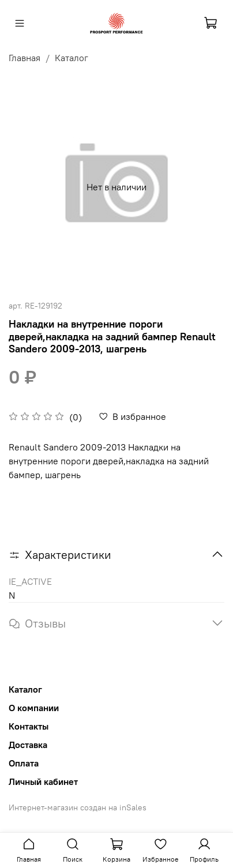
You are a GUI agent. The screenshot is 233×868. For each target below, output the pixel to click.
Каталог (72, 58)
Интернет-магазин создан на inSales (78, 807)
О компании (34, 708)
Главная (25, 58)
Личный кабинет (43, 781)
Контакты (29, 726)
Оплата (24, 763)
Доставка (28, 745)
